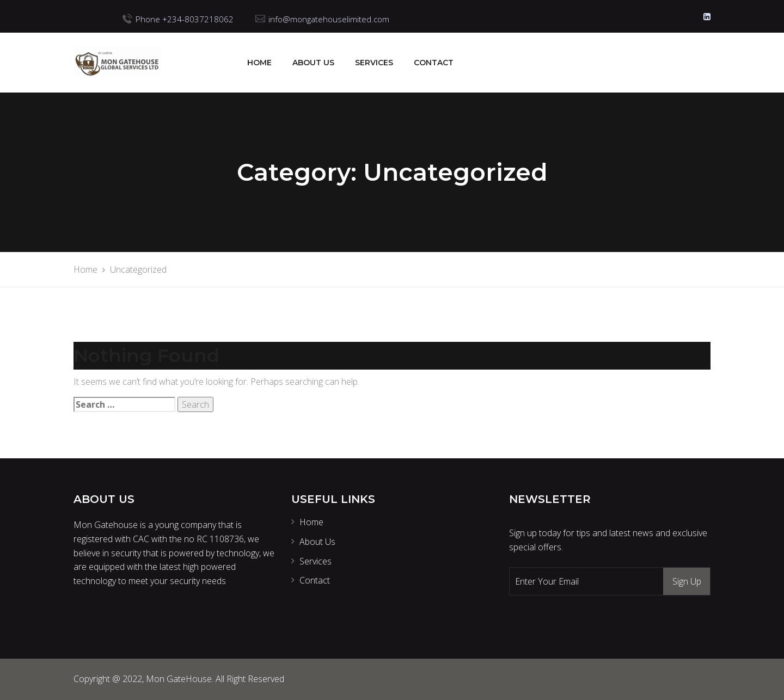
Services (374, 63)
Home (259, 63)
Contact (434, 63)
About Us (313, 63)
